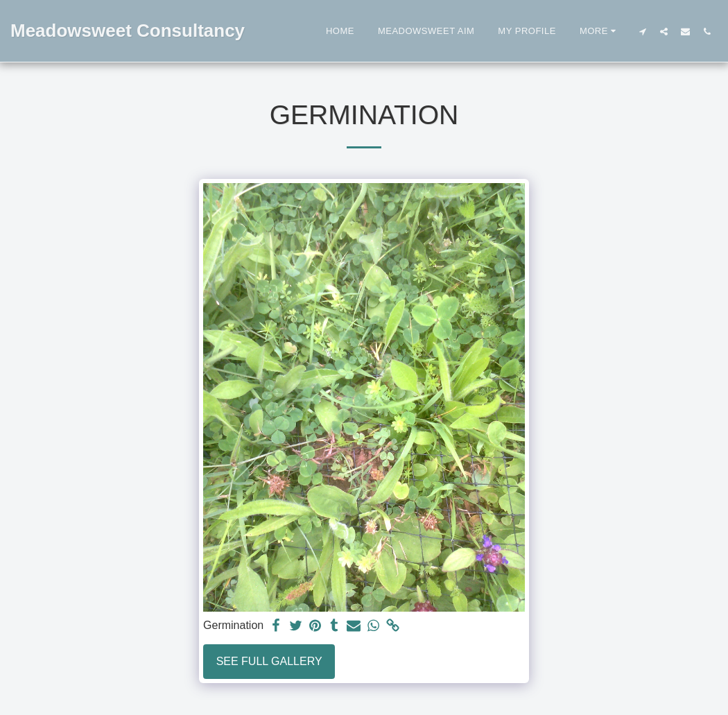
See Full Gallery (269, 661)
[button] (642, 31)
